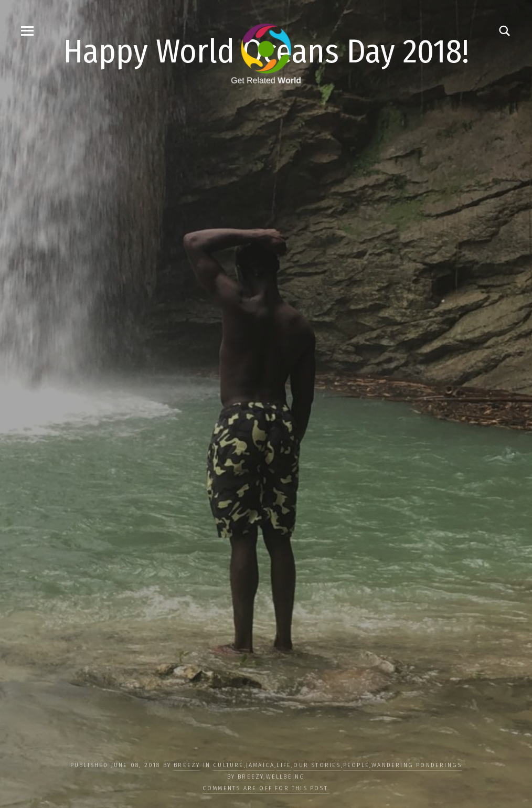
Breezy (187, 765)
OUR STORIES (317, 765)
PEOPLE (356, 765)
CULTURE (228, 765)
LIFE (284, 765)
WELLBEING (286, 777)
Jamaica (260, 765)
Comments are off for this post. (266, 788)
